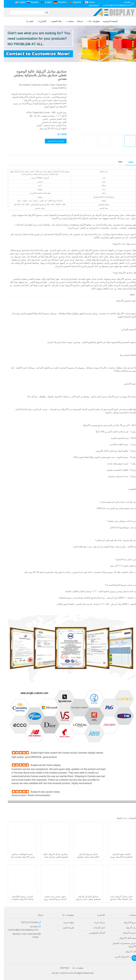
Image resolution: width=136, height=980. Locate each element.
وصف (127, 162)
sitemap (61, 968)
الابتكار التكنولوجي (93, 933)
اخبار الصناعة (95, 928)
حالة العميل (53, 21)
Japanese (90, 5)
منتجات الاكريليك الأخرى (121, 957)
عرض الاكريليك (125, 933)
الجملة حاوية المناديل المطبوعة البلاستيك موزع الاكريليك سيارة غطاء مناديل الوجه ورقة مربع (118, 856)
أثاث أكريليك (127, 952)
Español (73, 2)
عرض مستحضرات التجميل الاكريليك (120, 945)
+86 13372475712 (26, 922)
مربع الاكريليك (102, 54)
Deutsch (58, 2)
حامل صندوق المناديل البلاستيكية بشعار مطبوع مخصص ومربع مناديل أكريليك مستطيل (84, 856)
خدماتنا (76, 21)
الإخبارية (39, 21)
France (87, 2)
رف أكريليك (127, 928)
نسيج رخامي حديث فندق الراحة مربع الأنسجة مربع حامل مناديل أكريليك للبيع (51, 898)
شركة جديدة (96, 922)
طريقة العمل (64, 928)
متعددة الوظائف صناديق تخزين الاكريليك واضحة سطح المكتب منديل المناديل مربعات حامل (19, 856)
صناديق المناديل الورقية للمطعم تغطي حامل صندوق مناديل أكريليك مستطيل (84, 898)
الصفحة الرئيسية (106, 21)
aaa (116, 162)
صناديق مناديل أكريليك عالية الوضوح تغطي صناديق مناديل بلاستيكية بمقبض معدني (51, 856)
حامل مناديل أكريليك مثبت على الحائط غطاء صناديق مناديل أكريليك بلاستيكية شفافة (117, 898)
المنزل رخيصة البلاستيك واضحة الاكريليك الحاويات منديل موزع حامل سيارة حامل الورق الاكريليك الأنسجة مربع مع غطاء (18, 898)
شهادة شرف (65, 922)
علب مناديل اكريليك (82, 54)
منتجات (67, 21)
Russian (31, 2)
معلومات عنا (90, 21)
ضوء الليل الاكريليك (124, 938)
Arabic (44, 2)
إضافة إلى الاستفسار (52, 141)
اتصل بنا (26, 21)
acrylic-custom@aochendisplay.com (113, 4)
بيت (126, 54)
